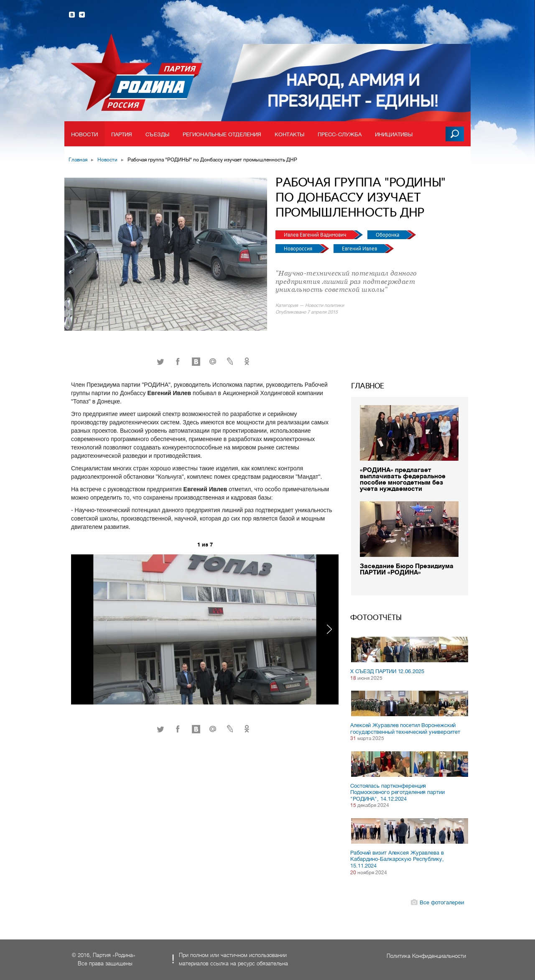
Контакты (289, 134)
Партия (122, 134)
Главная (78, 160)
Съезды (157, 134)
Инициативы (394, 134)
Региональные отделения (222, 134)
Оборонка (388, 235)
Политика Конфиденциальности (426, 956)
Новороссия (299, 249)
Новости (84, 134)
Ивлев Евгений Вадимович (316, 235)
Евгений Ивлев (360, 249)
